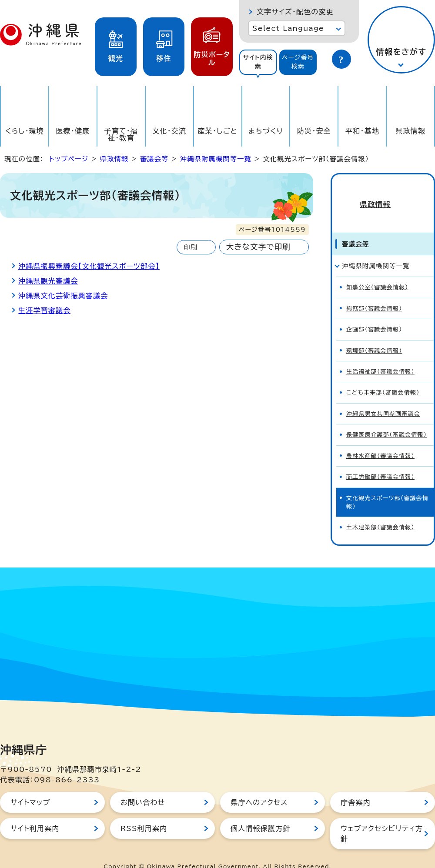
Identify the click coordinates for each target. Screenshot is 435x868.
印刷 (190, 247)
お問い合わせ (143, 787)
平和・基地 (362, 131)
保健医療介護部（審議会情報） (386, 419)
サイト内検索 (258, 62)
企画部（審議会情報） (374, 314)
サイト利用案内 (35, 813)
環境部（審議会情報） (374, 335)
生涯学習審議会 (44, 310)
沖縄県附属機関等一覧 (216, 159)
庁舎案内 (356, 787)
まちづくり (266, 131)
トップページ (69, 159)
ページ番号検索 (298, 62)
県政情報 (410, 131)
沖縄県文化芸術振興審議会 (63, 296)
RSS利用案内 (144, 813)
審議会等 (154, 159)
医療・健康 (73, 131)
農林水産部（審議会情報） (380, 441)
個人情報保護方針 (261, 813)
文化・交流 (169, 131)
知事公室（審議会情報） (377, 272)
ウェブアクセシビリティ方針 (382, 818)
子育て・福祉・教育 (121, 134)
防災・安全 (314, 131)
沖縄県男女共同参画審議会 (383, 399)
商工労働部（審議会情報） (380, 462)
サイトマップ (30, 787)
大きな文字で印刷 (258, 247)
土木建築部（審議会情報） (380, 512)
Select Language (288, 28)
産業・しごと (217, 131)
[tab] (258, 62)
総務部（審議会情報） (374, 293)
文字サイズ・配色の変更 (295, 12)
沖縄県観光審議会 (48, 281)
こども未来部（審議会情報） (383, 377)
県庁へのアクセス (259, 787)
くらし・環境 (25, 131)
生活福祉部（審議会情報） (380, 356)
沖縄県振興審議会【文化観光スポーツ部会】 (89, 266)
